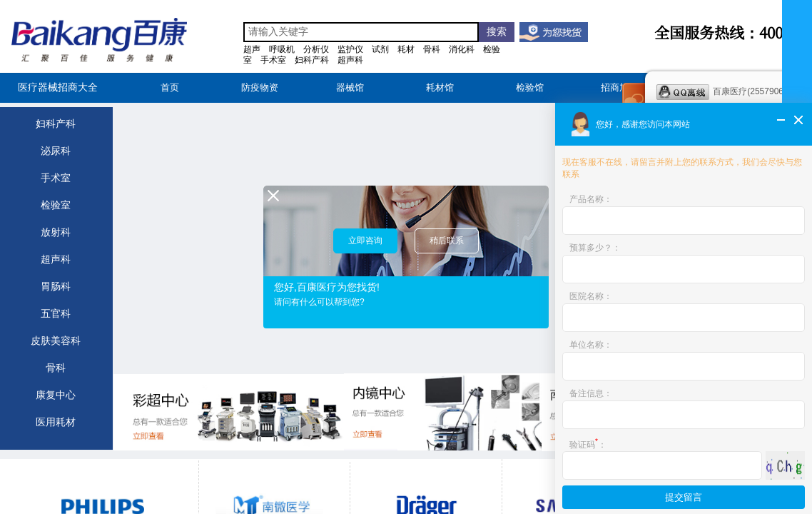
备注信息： (591, 393)
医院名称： (591, 296)
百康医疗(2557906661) (729, 92)
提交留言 (684, 497)
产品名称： (591, 199)
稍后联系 (447, 241)
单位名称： (591, 345)
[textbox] (361, 32)
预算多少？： (595, 248)
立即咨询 (365, 241)
